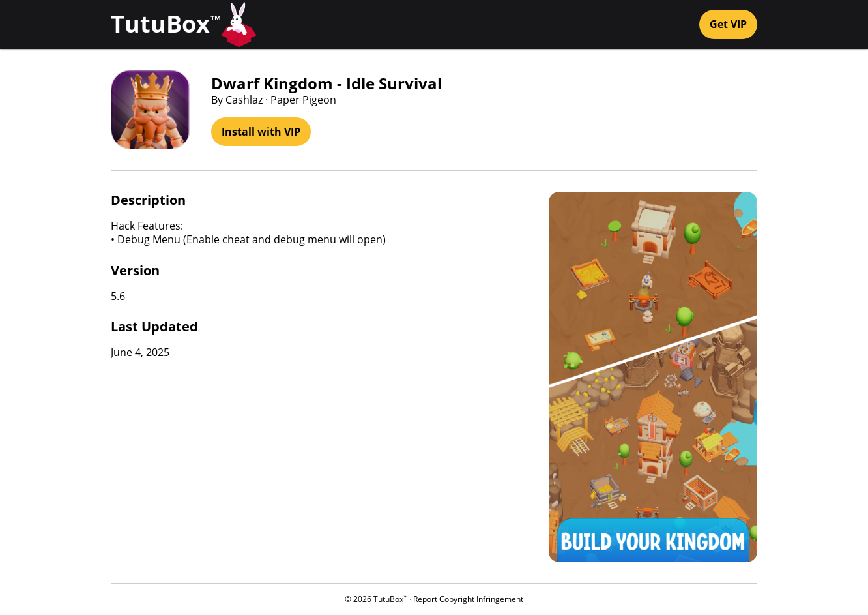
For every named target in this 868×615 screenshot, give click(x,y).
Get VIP (728, 24)
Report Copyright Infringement (468, 599)
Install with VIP (261, 132)
